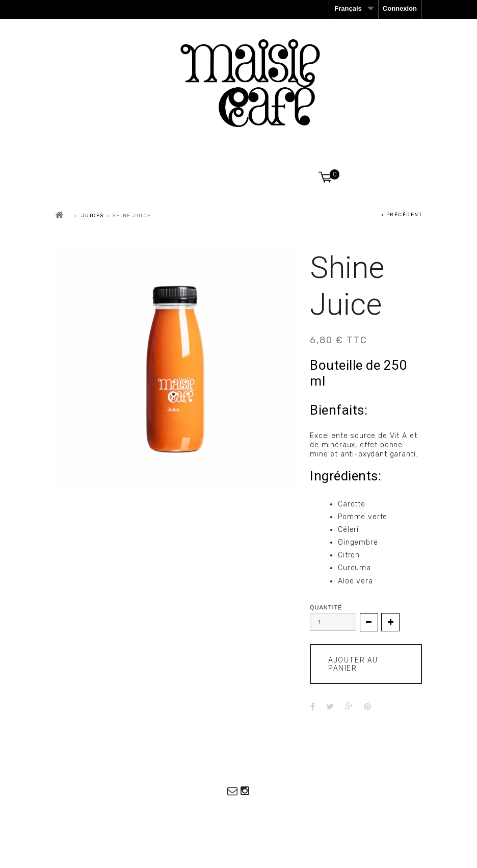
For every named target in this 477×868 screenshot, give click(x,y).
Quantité (326, 608)
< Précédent (402, 215)
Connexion (400, 8)
